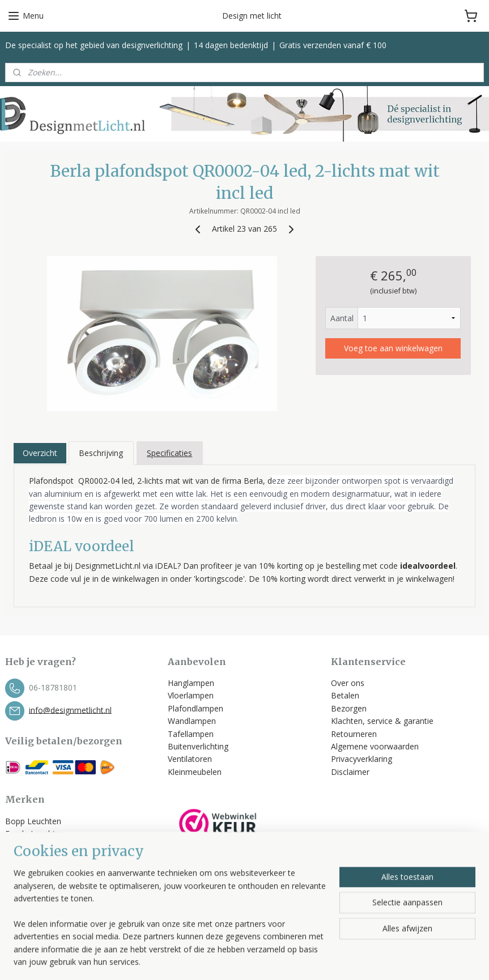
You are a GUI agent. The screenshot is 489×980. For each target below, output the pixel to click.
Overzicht (40, 453)
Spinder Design (33, 897)
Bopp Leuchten (33, 821)
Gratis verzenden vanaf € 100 (333, 45)
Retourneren (354, 734)
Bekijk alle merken (43, 910)
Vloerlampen (191, 695)
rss (310, 959)
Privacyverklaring (362, 759)
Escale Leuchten (35, 834)
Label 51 (21, 859)
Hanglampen (191, 683)
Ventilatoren (190, 759)
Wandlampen (192, 721)
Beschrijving (101, 453)
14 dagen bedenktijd (231, 45)
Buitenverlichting (198, 746)
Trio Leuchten (31, 885)
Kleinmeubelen (195, 772)
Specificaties (169, 453)
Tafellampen (191, 734)
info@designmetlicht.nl (70, 710)
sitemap (286, 959)
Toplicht (20, 872)
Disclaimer (350, 772)
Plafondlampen (195, 708)
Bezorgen (349, 708)
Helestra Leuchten (39, 847)
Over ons (348, 683)
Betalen (345, 695)
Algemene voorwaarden (376, 746)
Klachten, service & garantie (382, 721)
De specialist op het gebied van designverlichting (94, 45)
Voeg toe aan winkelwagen (393, 348)
